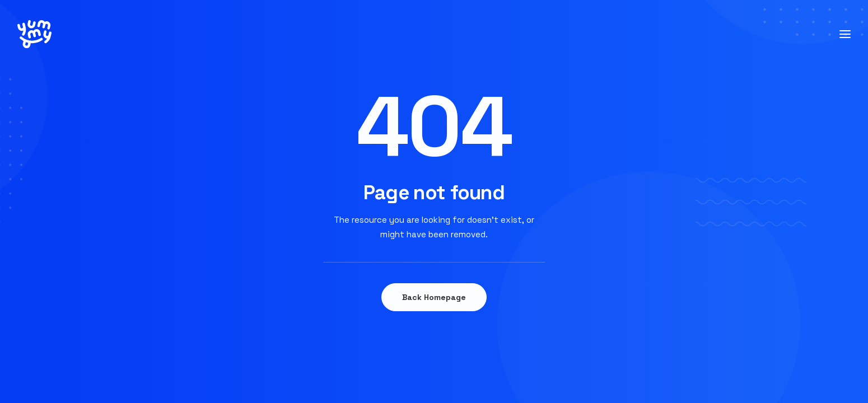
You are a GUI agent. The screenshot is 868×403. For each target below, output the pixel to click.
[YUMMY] (34, 34)
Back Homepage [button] (434, 297)
